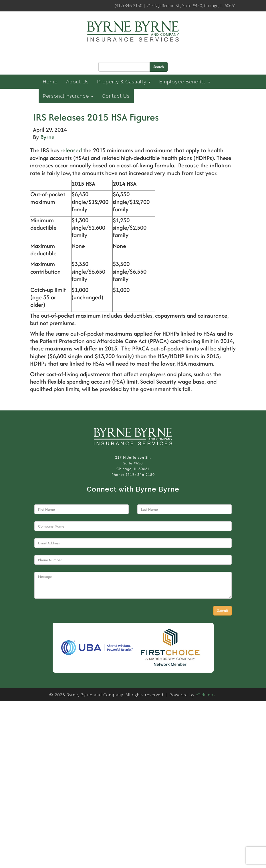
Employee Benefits (185, 82)
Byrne (47, 137)
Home (50, 82)
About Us (77, 82)
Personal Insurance (68, 96)
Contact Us (116, 96)
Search (159, 67)
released (71, 150)
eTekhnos (206, 695)
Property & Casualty (124, 82)
